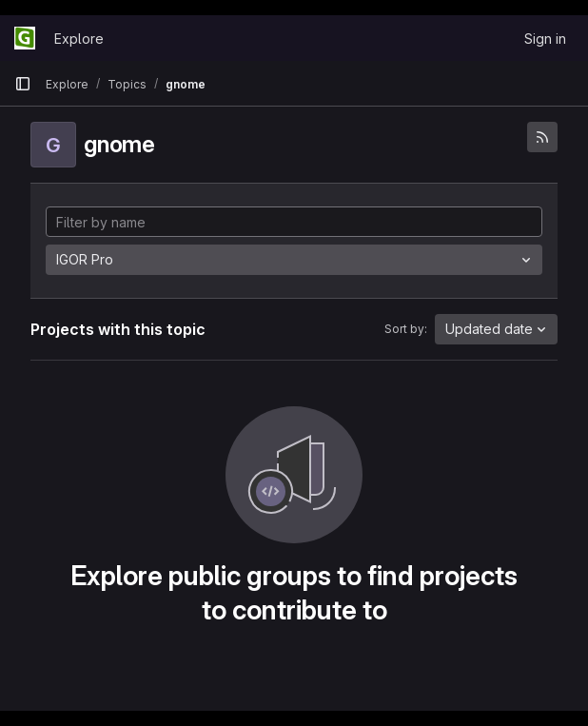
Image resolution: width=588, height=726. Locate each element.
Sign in (545, 39)
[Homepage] (25, 38)
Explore (79, 39)
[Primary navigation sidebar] (23, 84)
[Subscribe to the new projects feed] (542, 137)
